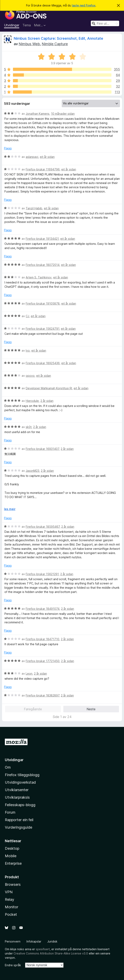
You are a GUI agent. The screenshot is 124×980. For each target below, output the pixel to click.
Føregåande (33, 709)
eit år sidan (47, 157)
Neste (91, 709)
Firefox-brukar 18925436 (43, 363)
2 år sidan (47, 401)
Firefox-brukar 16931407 (42, 449)
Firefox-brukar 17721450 (43, 661)
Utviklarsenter (17, 790)
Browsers (13, 884)
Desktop (12, 848)
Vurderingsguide (19, 827)
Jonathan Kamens (38, 114)
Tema (27, 25)
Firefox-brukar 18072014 (43, 265)
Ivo (28, 350)
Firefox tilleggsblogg (22, 775)
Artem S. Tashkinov (39, 277)
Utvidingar (12, 25)
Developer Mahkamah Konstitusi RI (49, 388)
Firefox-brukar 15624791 (42, 329)
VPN (9, 892)
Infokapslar (34, 941)
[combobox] (105, 23)
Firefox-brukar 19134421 (42, 239)
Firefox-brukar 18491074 (43, 609)
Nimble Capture (55, 44)
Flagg (8, 148)
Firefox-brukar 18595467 (43, 527)
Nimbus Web (29, 44)
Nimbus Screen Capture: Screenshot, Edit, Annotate (58, 38)
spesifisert (43, 949)
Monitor (12, 907)
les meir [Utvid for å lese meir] (10, 509)
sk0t (29, 427)
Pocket (11, 914)
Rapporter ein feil (19, 820)
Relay (10, 899)
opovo (30, 376)
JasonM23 (32, 471)
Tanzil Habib (34, 208)
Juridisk (52, 941)
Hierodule (32, 401)
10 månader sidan (63, 114)
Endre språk (13, 965)
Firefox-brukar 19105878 (43, 303)
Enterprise (13, 863)
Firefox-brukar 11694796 (43, 169)
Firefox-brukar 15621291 (42, 574)
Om (8, 767)
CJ (27, 316)
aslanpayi (32, 157)
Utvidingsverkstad (20, 782)
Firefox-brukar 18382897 (42, 695)
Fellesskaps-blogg (20, 805)
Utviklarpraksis (17, 797)
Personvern (13, 941)
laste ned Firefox (84, 5)
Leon (29, 673)
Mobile (11, 856)
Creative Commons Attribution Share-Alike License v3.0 (51, 953)
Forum (10, 812)
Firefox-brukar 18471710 (42, 639)
